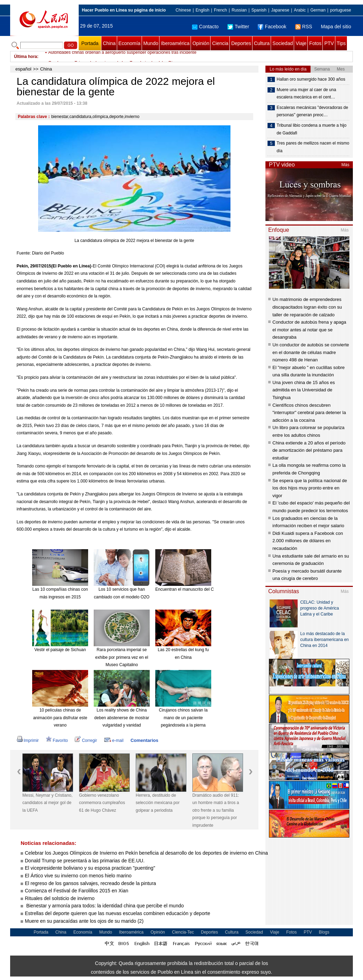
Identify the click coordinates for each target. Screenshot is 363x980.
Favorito (57, 740)
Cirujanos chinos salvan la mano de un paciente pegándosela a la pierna (183, 718)
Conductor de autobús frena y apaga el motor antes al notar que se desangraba (309, 330)
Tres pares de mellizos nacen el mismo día (313, 147)
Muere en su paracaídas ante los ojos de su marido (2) (84, 921)
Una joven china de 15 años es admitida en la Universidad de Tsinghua (304, 390)
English (202, 10)
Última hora (26, 57)
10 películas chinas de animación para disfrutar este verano (60, 718)
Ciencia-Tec (183, 932)
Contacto (205, 27)
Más (345, 165)
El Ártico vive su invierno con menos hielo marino (78, 876)
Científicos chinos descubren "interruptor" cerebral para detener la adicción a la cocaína (309, 413)
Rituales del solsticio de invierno (60, 898)
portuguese (341, 10)
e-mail (114, 740)
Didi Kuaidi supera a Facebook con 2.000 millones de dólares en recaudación (308, 541)
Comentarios (144, 740)
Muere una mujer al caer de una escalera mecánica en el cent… (306, 94)
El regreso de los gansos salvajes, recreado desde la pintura (90, 883)
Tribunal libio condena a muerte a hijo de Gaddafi (312, 129)
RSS (304, 27)
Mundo (151, 43)
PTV (329, 43)
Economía (130, 43)
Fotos (315, 43)
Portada (90, 43)
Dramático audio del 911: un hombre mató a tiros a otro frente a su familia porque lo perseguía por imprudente (216, 810)
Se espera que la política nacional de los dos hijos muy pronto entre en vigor (310, 488)
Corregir (86, 740)
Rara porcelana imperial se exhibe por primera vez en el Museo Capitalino (122, 657)
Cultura (262, 43)
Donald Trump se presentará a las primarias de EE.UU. (85, 861)
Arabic (300, 10)
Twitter (238, 27)
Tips (341, 43)
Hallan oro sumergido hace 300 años (311, 79)
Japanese (280, 10)
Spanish (259, 10)
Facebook (272, 27)
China (109, 43)
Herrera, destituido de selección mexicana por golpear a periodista (158, 803)
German (318, 10)
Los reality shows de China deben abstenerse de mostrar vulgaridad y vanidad (122, 718)
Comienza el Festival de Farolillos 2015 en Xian (77, 891)
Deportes (241, 43)
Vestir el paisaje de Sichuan (60, 650)
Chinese (183, 10)
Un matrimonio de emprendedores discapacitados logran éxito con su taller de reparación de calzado (307, 307)
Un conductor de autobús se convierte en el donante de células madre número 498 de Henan (311, 352)
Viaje (301, 43)
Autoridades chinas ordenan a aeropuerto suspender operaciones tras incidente (122, 57)
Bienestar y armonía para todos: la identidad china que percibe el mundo (105, 906)
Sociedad (283, 43)
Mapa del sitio (336, 27)
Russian (239, 10)
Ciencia (220, 43)
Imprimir (28, 740)
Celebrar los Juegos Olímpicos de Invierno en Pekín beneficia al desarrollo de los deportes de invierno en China (146, 853)
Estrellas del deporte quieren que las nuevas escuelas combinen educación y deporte (118, 913)
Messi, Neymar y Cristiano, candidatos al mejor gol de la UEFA (47, 803)
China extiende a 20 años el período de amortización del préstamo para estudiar (309, 450)
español (23, 69)
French (220, 10)
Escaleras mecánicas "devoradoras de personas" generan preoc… (312, 111)
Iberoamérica (175, 43)
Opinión (201, 43)
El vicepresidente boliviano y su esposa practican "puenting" (90, 868)
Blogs (324, 932)
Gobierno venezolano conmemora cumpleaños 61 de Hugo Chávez (102, 803)
